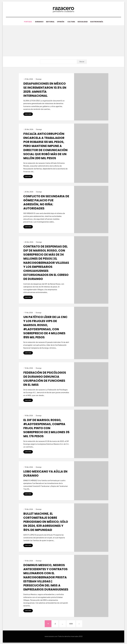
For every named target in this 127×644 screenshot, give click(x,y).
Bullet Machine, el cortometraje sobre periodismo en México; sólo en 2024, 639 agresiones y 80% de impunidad (46, 522)
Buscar (82, 62)
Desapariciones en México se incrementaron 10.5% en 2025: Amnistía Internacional (45, 90)
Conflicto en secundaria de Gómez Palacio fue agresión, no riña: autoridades (46, 202)
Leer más (28, 114)
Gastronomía (99, 22)
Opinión (61, 22)
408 (72, 623)
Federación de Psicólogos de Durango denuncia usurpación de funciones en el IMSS (45, 379)
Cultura (71, 22)
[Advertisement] (64, 41)
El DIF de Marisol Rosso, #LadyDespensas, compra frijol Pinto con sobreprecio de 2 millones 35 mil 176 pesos (46, 428)
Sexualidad (84, 22)
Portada (26, 22)
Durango (38, 22)
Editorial (49, 22)
